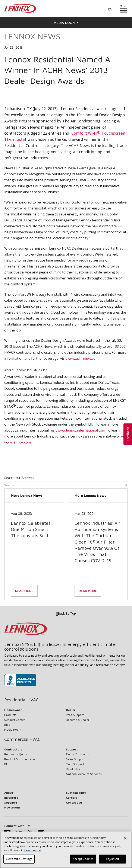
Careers (72, 797)
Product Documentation (20, 759)
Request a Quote (16, 754)
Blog (7, 725)
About (9, 793)
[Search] (66, 486)
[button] (128, 434)
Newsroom (12, 807)
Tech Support (75, 764)
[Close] (125, 841)
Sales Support (75, 759)
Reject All (112, 862)
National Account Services (84, 774)
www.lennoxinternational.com (81, 430)
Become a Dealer (78, 720)
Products (10, 715)
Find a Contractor (78, 754)
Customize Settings (19, 862)
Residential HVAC (21, 700)
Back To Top (66, 614)
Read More (24, 591)
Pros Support (75, 715)
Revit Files (73, 769)
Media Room (66, 23)
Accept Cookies (83, 862)
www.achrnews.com (83, 358)
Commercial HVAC (22, 739)
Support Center (15, 720)
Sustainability (76, 793)
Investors (11, 797)
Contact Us (74, 802)
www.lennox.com (18, 442)
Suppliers (11, 802)
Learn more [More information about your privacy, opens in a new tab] (32, 853)
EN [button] (110, 9)
